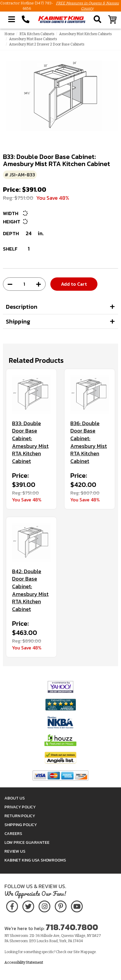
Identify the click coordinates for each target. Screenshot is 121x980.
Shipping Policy (21, 825)
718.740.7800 (72, 927)
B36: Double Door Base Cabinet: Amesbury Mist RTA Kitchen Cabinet (89, 442)
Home (10, 34)
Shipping (18, 321)
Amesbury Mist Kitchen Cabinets (86, 34)
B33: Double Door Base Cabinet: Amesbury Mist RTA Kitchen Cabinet (30, 442)
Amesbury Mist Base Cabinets (33, 39)
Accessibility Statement (24, 963)
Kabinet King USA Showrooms (35, 860)
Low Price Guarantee (27, 842)
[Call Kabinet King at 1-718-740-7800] (26, 19)
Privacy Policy (20, 807)
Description (22, 307)
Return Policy (20, 816)
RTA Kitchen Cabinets (37, 34)
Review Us (15, 851)
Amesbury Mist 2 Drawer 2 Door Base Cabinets (47, 44)
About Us (15, 798)
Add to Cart (74, 284)
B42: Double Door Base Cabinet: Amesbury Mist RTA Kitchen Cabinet (30, 590)
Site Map (80, 952)
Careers (13, 834)
